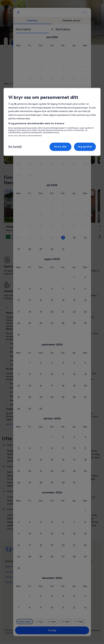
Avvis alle (60, 147)
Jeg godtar (85, 147)
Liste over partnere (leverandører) (25, 136)
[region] (52, 122)
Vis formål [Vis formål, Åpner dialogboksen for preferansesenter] (15, 147)
